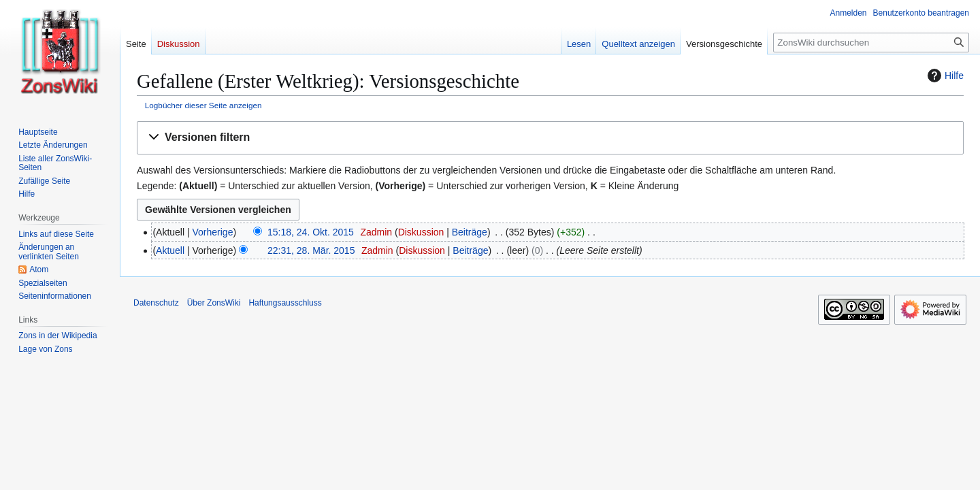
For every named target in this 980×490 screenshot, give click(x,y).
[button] (550, 138)
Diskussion (421, 232)
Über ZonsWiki (214, 303)
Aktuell (170, 250)
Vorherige (213, 232)
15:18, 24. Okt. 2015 (311, 232)
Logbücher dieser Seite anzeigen (203, 105)
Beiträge (470, 232)
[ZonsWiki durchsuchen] (871, 43)
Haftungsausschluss (285, 303)
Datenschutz (156, 303)
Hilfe (944, 76)
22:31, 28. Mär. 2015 (311, 250)
